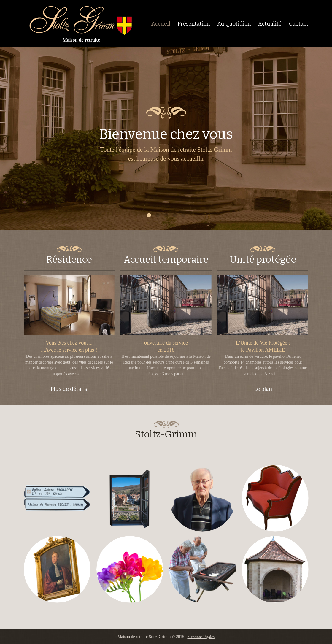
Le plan (263, 389)
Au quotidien (234, 24)
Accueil (161, 24)
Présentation (194, 24)
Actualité (270, 24)
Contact (299, 24)
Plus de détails (69, 389)
